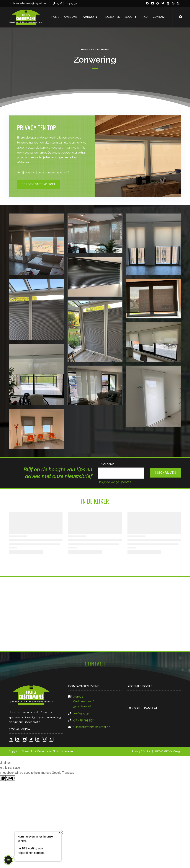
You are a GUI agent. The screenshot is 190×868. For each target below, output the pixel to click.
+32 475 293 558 (84, 720)
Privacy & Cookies (142, 751)
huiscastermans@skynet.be (30, 3)
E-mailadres (106, 464)
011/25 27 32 (81, 713)
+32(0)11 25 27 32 (67, 3)
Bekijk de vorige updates (114, 482)
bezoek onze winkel (39, 184)
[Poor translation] (10, 778)
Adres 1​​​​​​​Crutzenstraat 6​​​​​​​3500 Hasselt (84, 702)
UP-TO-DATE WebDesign (167, 751)
